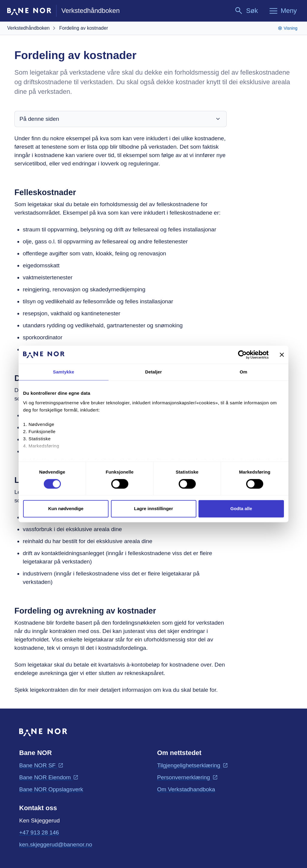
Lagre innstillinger (153, 509)
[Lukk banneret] (282, 355)
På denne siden (121, 119)
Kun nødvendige (66, 509)
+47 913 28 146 (39, 832)
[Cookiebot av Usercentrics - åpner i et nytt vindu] (242, 355)
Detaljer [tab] (153, 372)
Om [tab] (243, 372)
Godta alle (241, 509)
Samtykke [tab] (64, 372)
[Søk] (246, 11)
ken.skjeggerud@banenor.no (56, 844)
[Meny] (283, 11)
